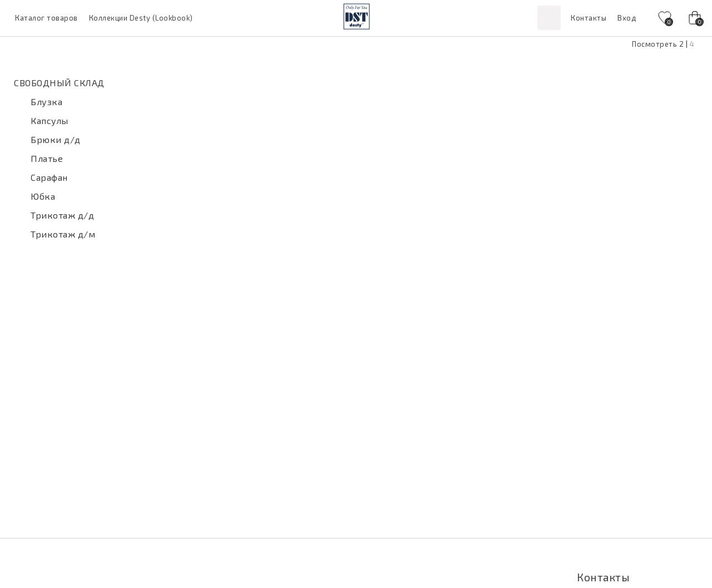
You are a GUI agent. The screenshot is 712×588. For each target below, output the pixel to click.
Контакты (589, 18)
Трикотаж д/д (62, 215)
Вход (627, 18)
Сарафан (49, 177)
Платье (47, 158)
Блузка (46, 102)
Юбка (43, 196)
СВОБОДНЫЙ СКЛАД (59, 83)
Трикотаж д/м (63, 234)
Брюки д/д (56, 139)
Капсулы (50, 120)
